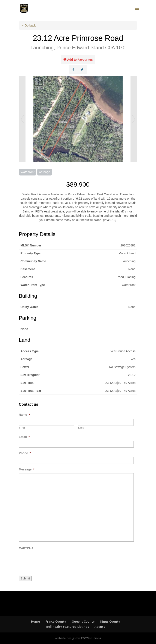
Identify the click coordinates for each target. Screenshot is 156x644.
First (22, 428)
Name (24, 415)
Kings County (110, 621)
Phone (25, 453)
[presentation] (51, 560)
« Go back (29, 25)
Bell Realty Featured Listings (68, 627)
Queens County (83, 621)
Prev (22, 119)
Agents (100, 627)
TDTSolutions (91, 638)
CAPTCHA (26, 548)
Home (35, 621)
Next (134, 119)
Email (24, 437)
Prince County (56, 621)
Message (27, 469)
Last (81, 428)
